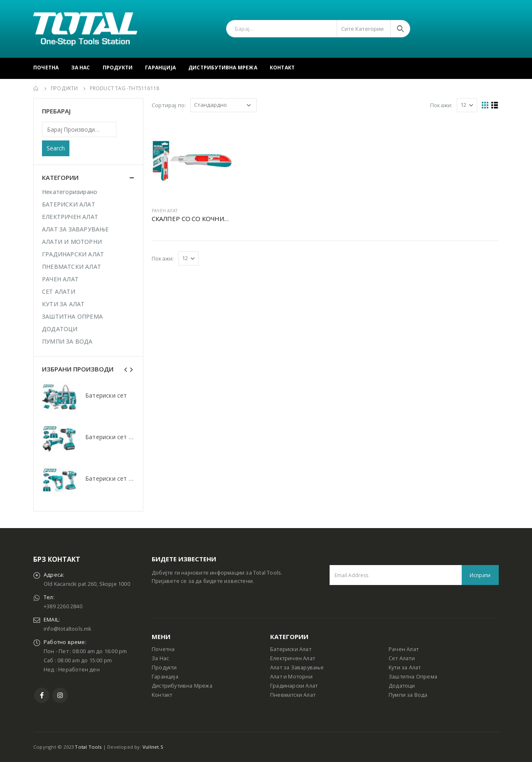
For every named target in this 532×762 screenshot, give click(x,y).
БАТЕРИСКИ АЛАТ (69, 204)
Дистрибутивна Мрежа (223, 68)
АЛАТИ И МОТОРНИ (72, 242)
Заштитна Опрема (413, 677)
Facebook (42, 695)
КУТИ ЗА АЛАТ (63, 304)
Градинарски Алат (294, 686)
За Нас (80, 68)
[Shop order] (224, 105)
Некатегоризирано (70, 192)
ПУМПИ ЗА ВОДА (67, 341)
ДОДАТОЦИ (60, 329)
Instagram (60, 695)
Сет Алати (402, 658)
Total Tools (88, 747)
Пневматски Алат (293, 695)
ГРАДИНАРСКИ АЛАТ (73, 254)
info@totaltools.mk (68, 629)
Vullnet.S (153, 747)
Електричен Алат (293, 658)
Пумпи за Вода (408, 695)
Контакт (282, 68)
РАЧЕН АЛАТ (165, 211)
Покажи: (441, 105)
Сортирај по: (169, 105)
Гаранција (160, 68)
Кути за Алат (405, 667)
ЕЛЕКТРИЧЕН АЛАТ (70, 217)
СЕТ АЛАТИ (59, 291)
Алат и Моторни (291, 677)
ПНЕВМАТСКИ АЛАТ (71, 267)
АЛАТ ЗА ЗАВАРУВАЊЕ (75, 229)
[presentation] (126, 369)
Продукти (118, 68)
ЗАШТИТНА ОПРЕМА (72, 316)
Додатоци (402, 686)
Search (56, 148)
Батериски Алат (291, 649)
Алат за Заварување (297, 667)
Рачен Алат (404, 649)
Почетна (46, 68)
